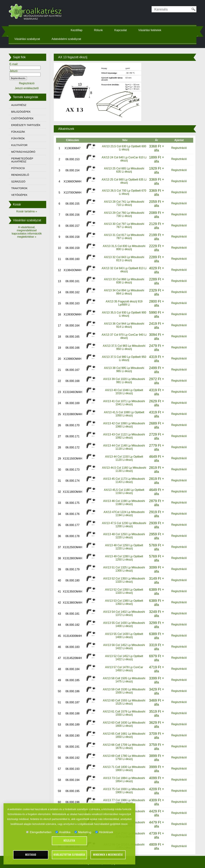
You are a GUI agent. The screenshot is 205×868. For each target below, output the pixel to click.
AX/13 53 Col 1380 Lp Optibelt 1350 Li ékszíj (124, 602)
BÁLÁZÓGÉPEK (23, 112)
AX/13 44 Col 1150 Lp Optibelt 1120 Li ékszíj (124, 458)
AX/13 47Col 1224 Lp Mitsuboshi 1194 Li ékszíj (124, 513)
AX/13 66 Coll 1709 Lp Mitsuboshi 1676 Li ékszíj (124, 746)
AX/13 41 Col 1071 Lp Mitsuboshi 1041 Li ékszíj (124, 403)
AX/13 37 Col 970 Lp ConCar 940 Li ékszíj (124, 336)
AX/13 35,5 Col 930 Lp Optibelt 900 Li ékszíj (124, 314)
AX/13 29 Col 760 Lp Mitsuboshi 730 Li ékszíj (124, 214)
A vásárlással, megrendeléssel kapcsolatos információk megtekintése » (28, 232)
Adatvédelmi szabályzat (68, 39)
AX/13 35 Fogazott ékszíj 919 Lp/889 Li (124, 303)
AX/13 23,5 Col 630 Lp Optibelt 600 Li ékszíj (124, 148)
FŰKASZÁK (20, 132)
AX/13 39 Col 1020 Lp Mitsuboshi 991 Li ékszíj (124, 380)
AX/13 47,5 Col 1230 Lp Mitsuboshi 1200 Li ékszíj (124, 525)
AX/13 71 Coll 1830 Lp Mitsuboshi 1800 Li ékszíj (124, 768)
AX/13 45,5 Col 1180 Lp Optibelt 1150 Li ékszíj (124, 491)
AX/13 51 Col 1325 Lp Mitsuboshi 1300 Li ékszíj (124, 569)
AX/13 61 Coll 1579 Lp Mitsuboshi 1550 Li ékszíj (124, 713)
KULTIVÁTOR (21, 145)
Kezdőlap (77, 30)
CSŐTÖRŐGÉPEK (24, 118)
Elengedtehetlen (39, 832)
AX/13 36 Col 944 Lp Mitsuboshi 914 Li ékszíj (124, 325)
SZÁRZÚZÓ (20, 181)
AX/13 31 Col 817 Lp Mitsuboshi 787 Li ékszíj (124, 236)
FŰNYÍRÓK (20, 138)
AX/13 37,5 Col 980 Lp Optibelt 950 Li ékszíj (124, 358)
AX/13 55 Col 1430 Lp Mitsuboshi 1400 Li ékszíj (124, 624)
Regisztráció (178, 148)
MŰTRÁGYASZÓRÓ (25, 152)
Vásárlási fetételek (150, 30)
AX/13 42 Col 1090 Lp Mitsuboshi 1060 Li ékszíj (124, 425)
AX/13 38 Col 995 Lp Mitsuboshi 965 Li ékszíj (124, 369)
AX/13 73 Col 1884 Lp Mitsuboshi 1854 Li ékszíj (124, 779)
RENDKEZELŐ (22, 175)
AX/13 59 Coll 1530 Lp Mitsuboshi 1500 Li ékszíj (124, 691)
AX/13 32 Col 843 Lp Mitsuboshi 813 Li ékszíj (124, 259)
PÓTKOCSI (20, 168)
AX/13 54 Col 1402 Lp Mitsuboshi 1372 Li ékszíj (124, 613)
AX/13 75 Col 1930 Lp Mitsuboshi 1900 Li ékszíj (124, 791)
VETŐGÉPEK (21, 195)
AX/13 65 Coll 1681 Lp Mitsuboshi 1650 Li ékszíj (124, 735)
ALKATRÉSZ (20, 105)
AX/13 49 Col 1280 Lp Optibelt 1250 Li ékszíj (124, 558)
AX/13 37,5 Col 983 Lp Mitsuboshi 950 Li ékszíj (124, 347)
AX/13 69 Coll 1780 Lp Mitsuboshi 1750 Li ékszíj (124, 757)
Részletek (69, 841)
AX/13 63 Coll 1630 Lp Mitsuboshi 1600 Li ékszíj (124, 724)
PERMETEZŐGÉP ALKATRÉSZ (24, 160)
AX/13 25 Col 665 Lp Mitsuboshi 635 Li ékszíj (124, 170)
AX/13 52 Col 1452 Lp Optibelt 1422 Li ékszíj (124, 658)
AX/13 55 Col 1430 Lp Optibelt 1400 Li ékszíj (124, 635)
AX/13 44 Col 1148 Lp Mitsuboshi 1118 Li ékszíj (124, 447)
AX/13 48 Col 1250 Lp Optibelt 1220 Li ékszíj (124, 547)
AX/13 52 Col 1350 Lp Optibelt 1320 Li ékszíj (124, 591)
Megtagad (31, 855)
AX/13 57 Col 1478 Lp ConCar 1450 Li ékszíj (124, 669)
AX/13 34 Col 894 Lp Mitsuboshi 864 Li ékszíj (124, 292)
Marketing (83, 832)
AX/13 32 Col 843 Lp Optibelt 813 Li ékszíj (124, 270)
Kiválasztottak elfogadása (69, 855)
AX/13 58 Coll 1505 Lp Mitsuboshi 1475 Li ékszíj (124, 680)
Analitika (63, 832)
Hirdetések (104, 832)
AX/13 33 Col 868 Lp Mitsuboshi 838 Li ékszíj (124, 281)
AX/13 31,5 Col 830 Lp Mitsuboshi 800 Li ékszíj (124, 247)
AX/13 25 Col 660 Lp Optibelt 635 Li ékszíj (124, 181)
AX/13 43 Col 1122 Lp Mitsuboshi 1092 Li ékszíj (124, 436)
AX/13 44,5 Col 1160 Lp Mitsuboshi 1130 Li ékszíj (124, 469)
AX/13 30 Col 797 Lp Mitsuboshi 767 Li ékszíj (124, 225)
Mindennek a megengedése (108, 855)
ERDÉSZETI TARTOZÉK (27, 125)
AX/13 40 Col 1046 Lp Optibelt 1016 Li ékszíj (124, 392)
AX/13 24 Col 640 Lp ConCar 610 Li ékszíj (124, 159)
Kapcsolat (121, 30)
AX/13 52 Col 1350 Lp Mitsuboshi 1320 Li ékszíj (124, 580)
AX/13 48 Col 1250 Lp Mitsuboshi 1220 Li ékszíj (124, 536)
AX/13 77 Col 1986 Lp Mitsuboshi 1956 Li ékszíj (124, 802)
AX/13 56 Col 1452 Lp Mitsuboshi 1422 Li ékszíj (124, 646)
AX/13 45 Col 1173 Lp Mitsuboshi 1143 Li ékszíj (124, 480)
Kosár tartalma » (28, 211)
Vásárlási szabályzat (29, 39)
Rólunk (99, 30)
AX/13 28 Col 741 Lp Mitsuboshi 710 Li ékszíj (124, 203)
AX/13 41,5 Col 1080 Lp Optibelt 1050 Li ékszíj (124, 414)
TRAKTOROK (21, 188)
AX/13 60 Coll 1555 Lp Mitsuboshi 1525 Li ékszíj (124, 702)
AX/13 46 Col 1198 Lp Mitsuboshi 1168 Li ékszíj (124, 502)
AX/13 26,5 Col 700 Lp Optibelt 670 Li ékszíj (124, 192)
